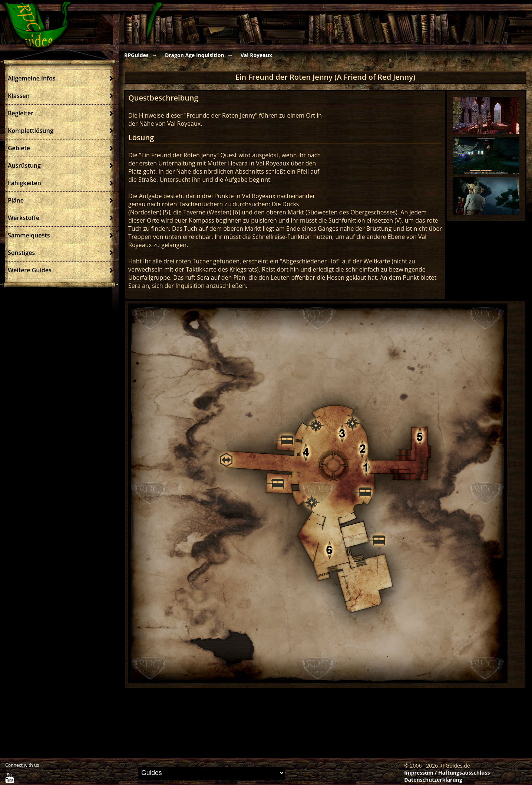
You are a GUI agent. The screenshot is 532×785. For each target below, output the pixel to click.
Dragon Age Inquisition (195, 55)
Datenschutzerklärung (433, 780)
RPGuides (136, 55)
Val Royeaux (256, 55)
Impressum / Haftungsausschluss (447, 773)
